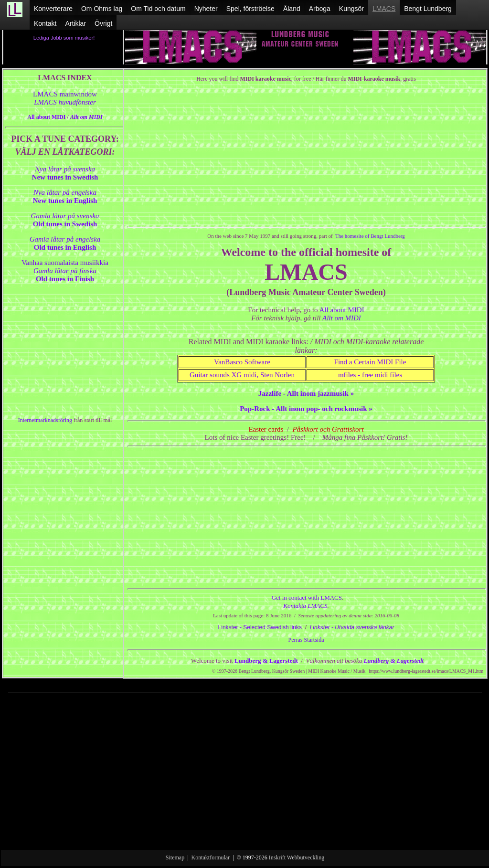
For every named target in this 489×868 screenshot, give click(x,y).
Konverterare (53, 9)
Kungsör (351, 9)
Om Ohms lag (102, 9)
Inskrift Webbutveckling (297, 857)
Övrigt (103, 23)
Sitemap (175, 857)
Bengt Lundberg (428, 9)
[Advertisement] (245, 776)
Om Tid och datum (158, 9)
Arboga (320, 9)
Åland (292, 9)
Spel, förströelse (250, 9)
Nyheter (206, 9)
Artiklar (75, 23)
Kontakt (45, 23)
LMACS (384, 9)
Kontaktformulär (211, 857)
